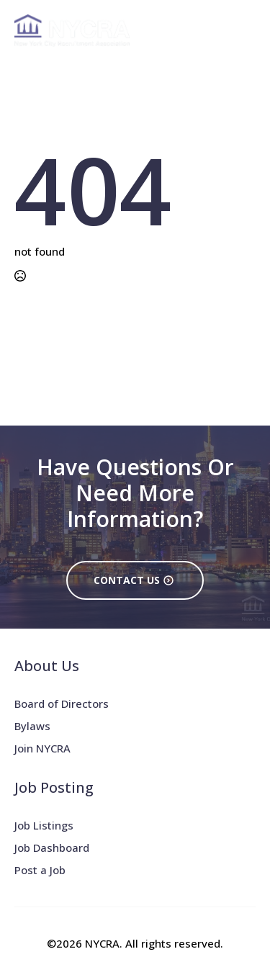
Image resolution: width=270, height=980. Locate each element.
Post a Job (40, 870)
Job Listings (44, 825)
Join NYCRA (42, 748)
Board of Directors (62, 703)
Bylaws (32, 726)
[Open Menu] (244, 30)
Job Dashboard (52, 848)
